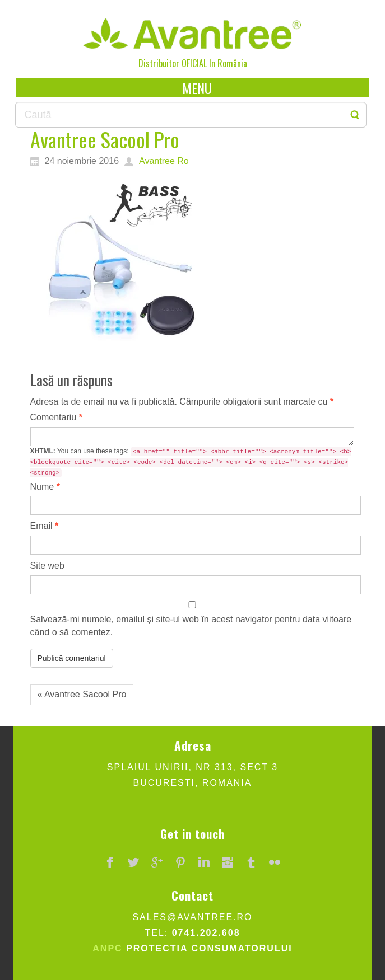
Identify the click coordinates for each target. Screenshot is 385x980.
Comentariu (56, 417)
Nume (45, 487)
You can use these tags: (191, 462)
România (232, 63)
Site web (47, 566)
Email (45, 526)
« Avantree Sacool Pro (82, 694)
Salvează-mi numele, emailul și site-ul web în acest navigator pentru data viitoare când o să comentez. (191, 626)
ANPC (107, 948)
